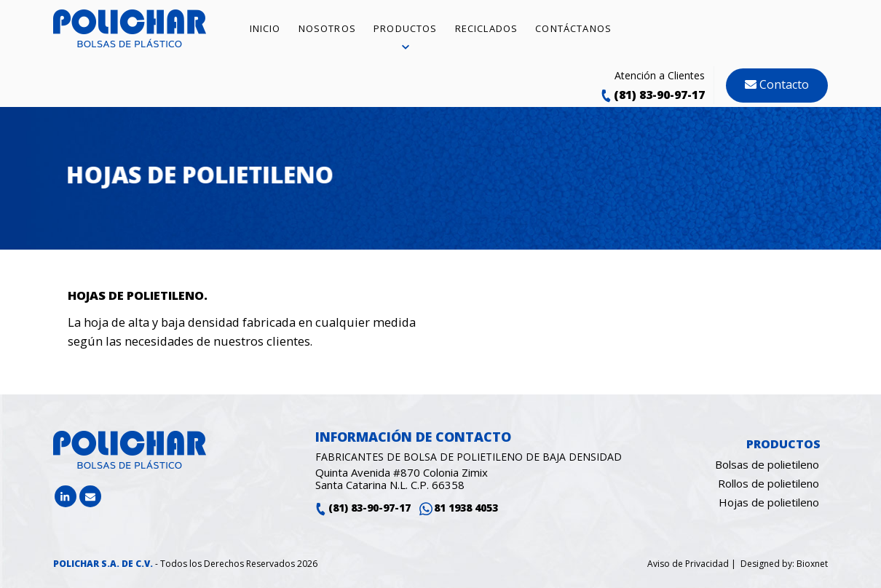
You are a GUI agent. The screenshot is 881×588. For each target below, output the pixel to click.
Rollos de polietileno (769, 483)
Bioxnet (812, 564)
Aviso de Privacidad (689, 564)
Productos (783, 444)
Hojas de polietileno (769, 502)
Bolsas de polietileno (767, 464)
